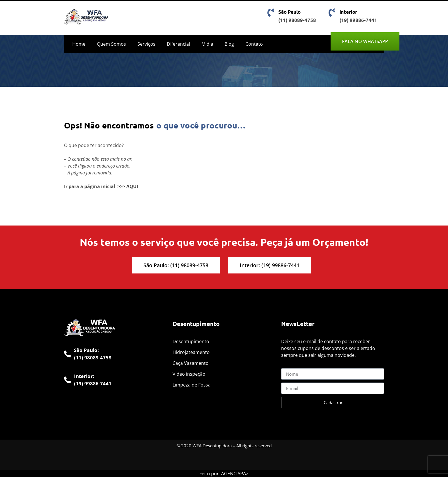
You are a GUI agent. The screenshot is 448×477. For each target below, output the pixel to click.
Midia (207, 44)
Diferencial (178, 44)
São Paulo (289, 12)
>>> (121, 186)
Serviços (146, 44)
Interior (348, 12)
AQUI (132, 186)
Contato (254, 44)
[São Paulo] (271, 13)
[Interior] (332, 13)
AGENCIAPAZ (235, 474)
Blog (229, 44)
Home (79, 44)
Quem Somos (111, 44)
